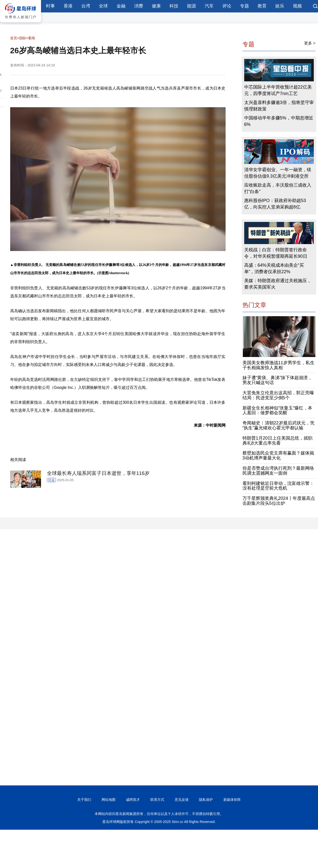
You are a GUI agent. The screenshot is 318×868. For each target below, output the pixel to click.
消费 (139, 6)
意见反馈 (182, 800)
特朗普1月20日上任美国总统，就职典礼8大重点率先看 (278, 441)
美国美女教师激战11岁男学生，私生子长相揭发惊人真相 (278, 365)
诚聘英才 (133, 800)
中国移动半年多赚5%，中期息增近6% (279, 121)
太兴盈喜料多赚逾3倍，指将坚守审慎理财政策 (279, 106)
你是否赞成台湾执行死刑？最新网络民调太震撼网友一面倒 (278, 471)
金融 (121, 6)
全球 (103, 6)
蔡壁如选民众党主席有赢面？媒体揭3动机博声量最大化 (278, 456)
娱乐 (280, 6)
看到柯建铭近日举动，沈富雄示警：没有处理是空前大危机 (278, 486)
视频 (297, 6)
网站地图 (109, 800)
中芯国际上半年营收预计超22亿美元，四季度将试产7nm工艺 (278, 90)
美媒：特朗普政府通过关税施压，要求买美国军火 (278, 284)
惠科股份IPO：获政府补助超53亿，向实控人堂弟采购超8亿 (275, 204)
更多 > (310, 43)
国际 (23, 38)
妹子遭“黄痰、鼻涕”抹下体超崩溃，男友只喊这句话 (278, 380)
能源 (192, 6)
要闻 (32, 38)
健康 (156, 6)
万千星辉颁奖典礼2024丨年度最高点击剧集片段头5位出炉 (279, 501)
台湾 (86, 6)
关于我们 (84, 800)
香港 (68, 6)
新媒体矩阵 (232, 800)
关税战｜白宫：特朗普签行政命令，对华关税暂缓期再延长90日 (276, 253)
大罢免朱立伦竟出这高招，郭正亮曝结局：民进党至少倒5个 (278, 395)
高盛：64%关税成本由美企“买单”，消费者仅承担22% (274, 268)
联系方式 (157, 800)
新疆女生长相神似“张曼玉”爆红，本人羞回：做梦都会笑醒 (278, 410)
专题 (244, 6)
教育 (262, 6)
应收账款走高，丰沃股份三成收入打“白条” (278, 188)
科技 (174, 6)
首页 (14, 38)
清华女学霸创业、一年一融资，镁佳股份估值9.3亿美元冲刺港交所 (278, 173)
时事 (50, 6)
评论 (227, 6)
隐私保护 (206, 800)
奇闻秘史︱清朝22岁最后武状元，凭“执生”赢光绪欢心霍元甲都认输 (278, 425)
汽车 (209, 6)
